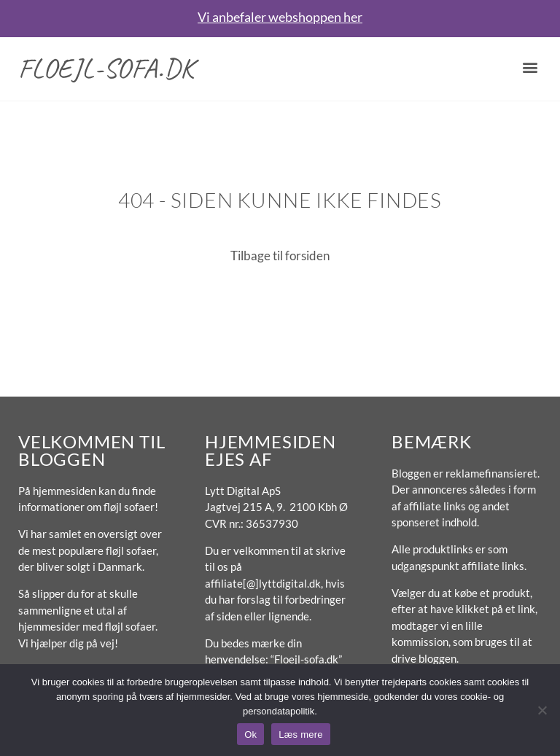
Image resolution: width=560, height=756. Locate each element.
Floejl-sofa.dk (106, 68)
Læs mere (301, 734)
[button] (530, 67)
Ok (250, 734)
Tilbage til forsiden (280, 256)
